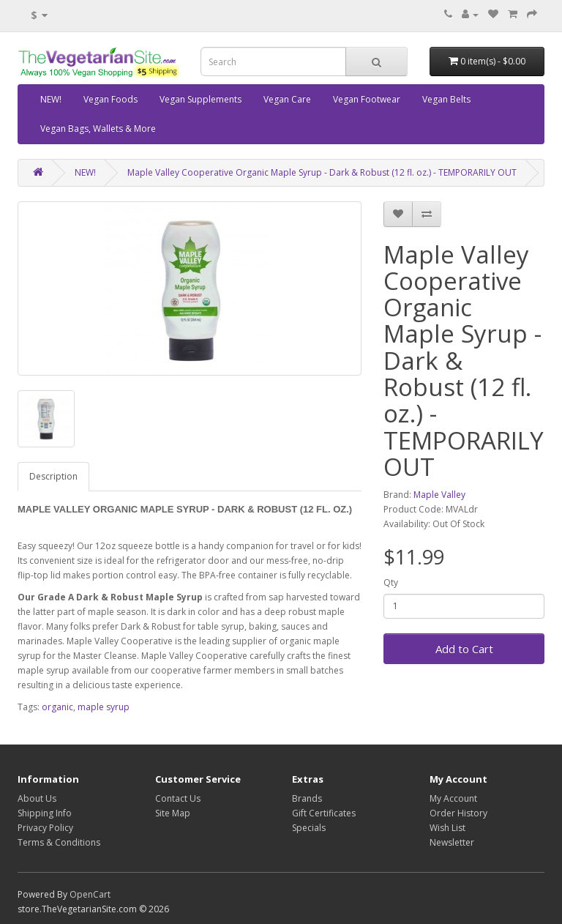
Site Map (173, 813)
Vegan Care (287, 99)
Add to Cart (464, 649)
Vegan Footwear (367, 99)
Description (53, 476)
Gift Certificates (324, 813)
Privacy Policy (45, 828)
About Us (37, 798)
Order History (458, 813)
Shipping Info (45, 813)
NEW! (51, 99)
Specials (309, 828)
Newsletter (452, 842)
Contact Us (178, 798)
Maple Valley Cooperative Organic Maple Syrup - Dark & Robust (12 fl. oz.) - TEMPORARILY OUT (322, 172)
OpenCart (90, 894)
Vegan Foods (110, 99)
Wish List (447, 828)
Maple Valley (439, 495)
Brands (307, 798)
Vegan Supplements (201, 99)
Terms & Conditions (59, 842)
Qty (391, 582)
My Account (453, 798)
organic (57, 707)
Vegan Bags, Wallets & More (98, 128)
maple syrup (104, 707)
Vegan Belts (446, 99)
